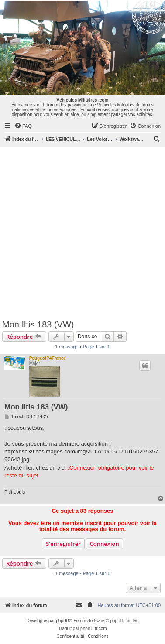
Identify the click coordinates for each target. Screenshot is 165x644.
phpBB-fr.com (94, 629)
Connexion (105, 544)
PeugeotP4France (48, 358)
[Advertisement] (82, 233)
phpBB (62, 621)
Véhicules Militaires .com (83, 100)
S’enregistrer (63, 544)
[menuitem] (23, 126)
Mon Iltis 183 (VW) (38, 324)
